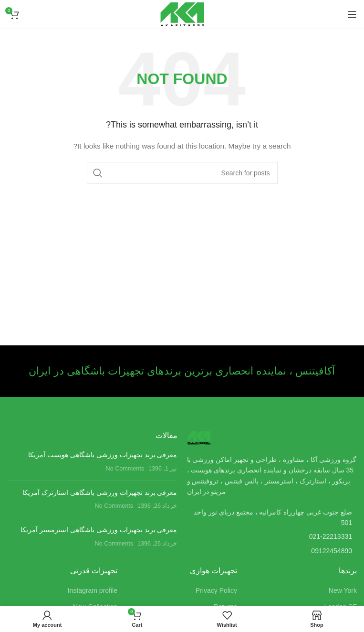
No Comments (125, 469)
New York (343, 590)
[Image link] (199, 437)
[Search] (182, 173)
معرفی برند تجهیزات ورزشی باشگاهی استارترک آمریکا (100, 493)
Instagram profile (93, 590)
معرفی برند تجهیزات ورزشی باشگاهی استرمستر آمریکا (99, 530)
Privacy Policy (216, 590)
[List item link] (272, 536)
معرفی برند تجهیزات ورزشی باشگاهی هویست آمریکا (103, 455)
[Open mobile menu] (352, 14)
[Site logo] (182, 14)
